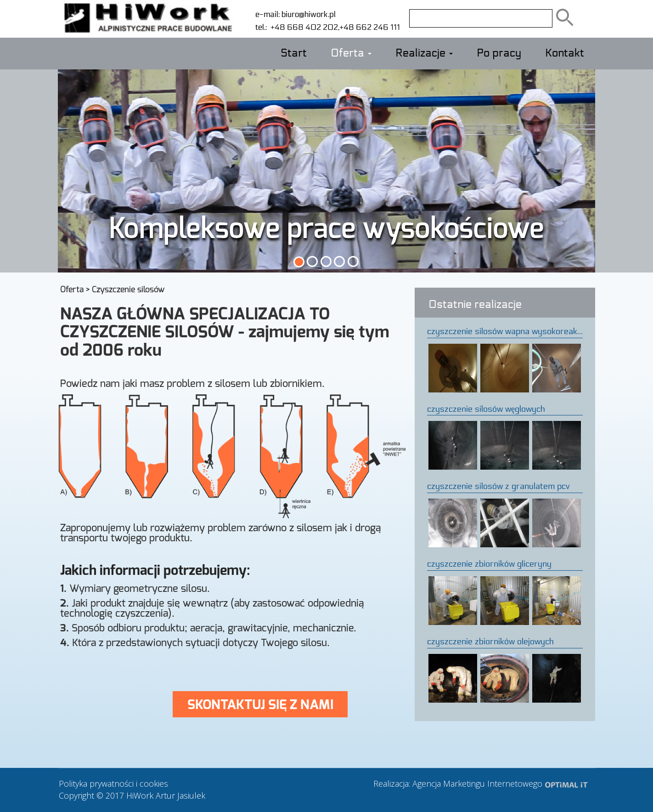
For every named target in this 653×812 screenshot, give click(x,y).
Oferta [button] (351, 53)
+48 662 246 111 (370, 27)
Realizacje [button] (424, 53)
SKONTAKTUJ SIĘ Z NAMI (260, 704)
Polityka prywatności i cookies (113, 784)
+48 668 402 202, (303, 27)
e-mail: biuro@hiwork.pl (296, 14)
